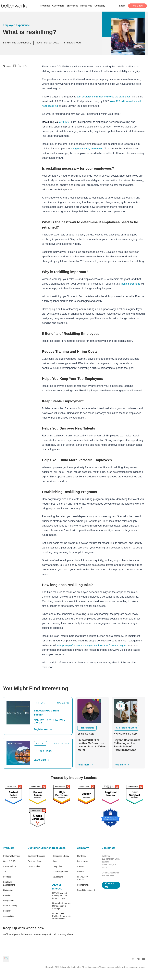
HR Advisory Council (83, 878)
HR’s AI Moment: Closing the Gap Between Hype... (60, 896)
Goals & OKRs (10, 861)
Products (9, 848)
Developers (58, 877)
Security (7, 911)
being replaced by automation (88, 149)
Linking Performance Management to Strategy (61, 906)
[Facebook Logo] (15, 66)
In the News (83, 861)
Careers (81, 866)
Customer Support (36, 861)
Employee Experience (16, 25)
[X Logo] (20, 66)
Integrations (8, 900)
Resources (59, 848)
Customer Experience (37, 848)
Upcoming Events (60, 872)
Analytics (7, 895)
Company (83, 848)
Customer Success (36, 856)
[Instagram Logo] (133, 959)
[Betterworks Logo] (14, 6)
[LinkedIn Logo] (25, 66)
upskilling (65, 122)
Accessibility (9, 916)
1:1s (5, 872)
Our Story (82, 856)
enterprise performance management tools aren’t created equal (93, 645)
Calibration (8, 890)
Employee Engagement (9, 883)
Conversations (10, 866)
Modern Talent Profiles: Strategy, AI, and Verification (62, 916)
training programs (131, 284)
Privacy (81, 872)
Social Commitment (86, 890)
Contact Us (108, 848)
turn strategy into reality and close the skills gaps (105, 97)
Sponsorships (83, 885)
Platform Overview (11, 856)
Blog (54, 861)
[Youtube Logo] (143, 959)
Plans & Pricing (10, 906)
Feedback (8, 877)
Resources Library (61, 856)
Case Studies (34, 866)
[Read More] (92, 765)
